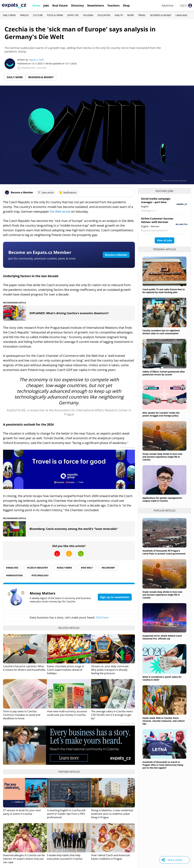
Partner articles (69, 772)
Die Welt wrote (60, 211)
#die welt (87, 568)
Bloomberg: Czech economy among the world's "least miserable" (74, 529)
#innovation (14, 575)
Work (130, 15)
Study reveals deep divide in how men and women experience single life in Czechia (162, 457)
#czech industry (38, 568)
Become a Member (116, 255)
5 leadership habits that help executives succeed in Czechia (65, 857)
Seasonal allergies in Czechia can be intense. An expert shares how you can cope (24, 859)
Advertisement (127, 447)
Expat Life (73, 15)
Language (181, 15)
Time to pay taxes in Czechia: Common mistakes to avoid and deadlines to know (22, 715)
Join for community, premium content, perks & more (42, 258)
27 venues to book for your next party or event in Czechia (22, 812)
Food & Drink (55, 15)
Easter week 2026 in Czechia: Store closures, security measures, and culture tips (164, 721)
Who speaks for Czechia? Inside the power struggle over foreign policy (161, 414)
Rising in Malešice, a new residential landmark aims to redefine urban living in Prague (112, 814)
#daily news (64, 568)
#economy (108, 568)
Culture (38, 15)
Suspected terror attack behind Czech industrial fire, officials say (162, 637)
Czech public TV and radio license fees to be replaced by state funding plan (164, 291)
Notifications (68, 192)
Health (119, 15)
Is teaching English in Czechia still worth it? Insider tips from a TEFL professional (66, 814)
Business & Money (161, 15)
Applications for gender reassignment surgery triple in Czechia (162, 499)
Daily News (9, 15)
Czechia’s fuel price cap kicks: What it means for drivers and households (24, 668)
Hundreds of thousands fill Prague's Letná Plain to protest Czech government (164, 552)
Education (104, 15)
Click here (102, 617)
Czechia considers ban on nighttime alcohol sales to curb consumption (161, 332)
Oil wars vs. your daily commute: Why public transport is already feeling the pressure (110, 670)
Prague (24, 15)
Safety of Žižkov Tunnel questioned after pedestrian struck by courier (164, 373)
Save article (46, 192)
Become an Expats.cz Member (40, 252)
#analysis (12, 568)
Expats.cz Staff (36, 60)
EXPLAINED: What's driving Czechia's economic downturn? (69, 313)
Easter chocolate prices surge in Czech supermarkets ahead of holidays (66, 670)
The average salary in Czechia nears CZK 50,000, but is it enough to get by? (112, 715)
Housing (88, 15)
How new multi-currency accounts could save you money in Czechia (67, 713)
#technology (40, 575)
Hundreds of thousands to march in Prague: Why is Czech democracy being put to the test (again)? (163, 765)
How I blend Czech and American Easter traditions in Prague (110, 857)
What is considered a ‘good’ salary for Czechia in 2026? (162, 678)
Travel (142, 15)
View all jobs (165, 240)
